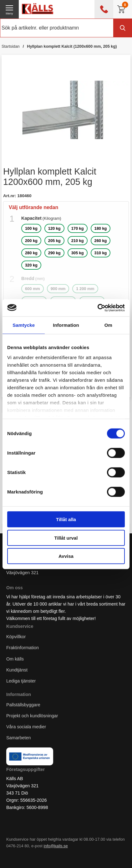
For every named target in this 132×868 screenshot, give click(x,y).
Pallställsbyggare (23, 705)
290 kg (54, 253)
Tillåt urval (66, 538)
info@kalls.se (56, 846)
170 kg (78, 228)
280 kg (31, 253)
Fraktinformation (23, 648)
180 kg (101, 228)
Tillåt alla (66, 519)
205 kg (54, 241)
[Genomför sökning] (123, 28)
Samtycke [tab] (24, 325)
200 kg (31, 241)
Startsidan (11, 46)
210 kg (78, 241)
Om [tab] (108, 325)
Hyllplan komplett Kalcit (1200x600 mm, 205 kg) (72, 46)
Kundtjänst (17, 670)
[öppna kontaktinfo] (104, 9)
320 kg (31, 265)
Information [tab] (66, 325)
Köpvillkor (16, 637)
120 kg (54, 228)
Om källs (15, 659)
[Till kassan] (123, 9)
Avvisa (66, 556)
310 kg (101, 253)
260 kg (101, 241)
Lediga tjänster (21, 681)
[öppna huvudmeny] (9, 9)
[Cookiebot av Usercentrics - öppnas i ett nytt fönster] (97, 308)
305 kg (78, 253)
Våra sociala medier (26, 727)
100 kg (31, 228)
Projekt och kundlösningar (32, 716)
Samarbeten (19, 738)
